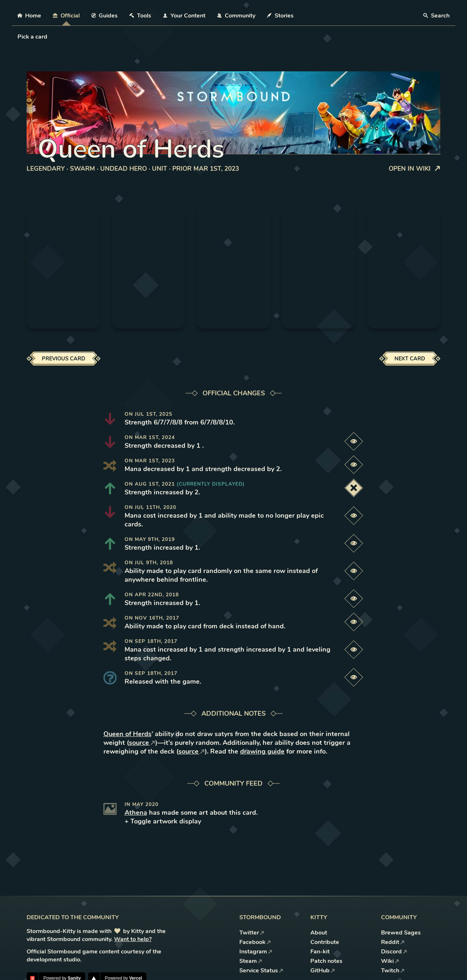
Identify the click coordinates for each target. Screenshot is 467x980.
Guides (105, 16)
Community (236, 16)
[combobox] (18, 37)
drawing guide (262, 751)
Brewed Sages (401, 933)
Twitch (393, 971)
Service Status (261, 971)
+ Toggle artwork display (163, 821)
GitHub (323, 971)
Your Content (184, 16)
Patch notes (326, 961)
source (142, 743)
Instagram (256, 952)
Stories (280, 16)
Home (29, 16)
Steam (251, 961)
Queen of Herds (127, 734)
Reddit (393, 942)
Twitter (252, 933)
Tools (140, 16)
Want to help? (133, 939)
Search (436, 16)
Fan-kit (320, 952)
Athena (136, 813)
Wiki (390, 961)
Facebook (255, 942)
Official (66, 16)
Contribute (325, 942)
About (319, 933)
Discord (394, 952)
